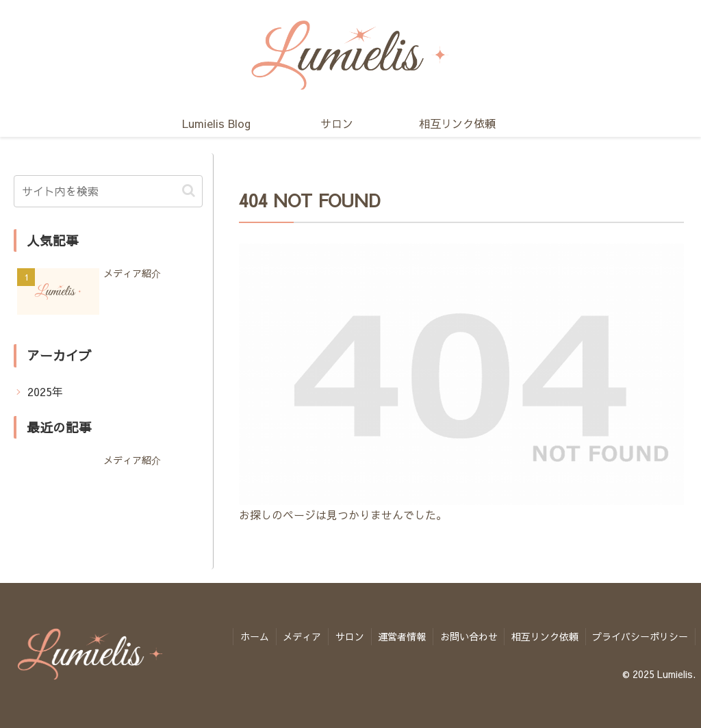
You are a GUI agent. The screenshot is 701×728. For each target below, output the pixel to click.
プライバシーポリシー (640, 636)
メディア (300, 636)
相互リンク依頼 (544, 636)
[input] (108, 191)
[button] (189, 191)
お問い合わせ (468, 636)
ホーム (252, 636)
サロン (348, 636)
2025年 (45, 391)
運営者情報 (400, 636)
